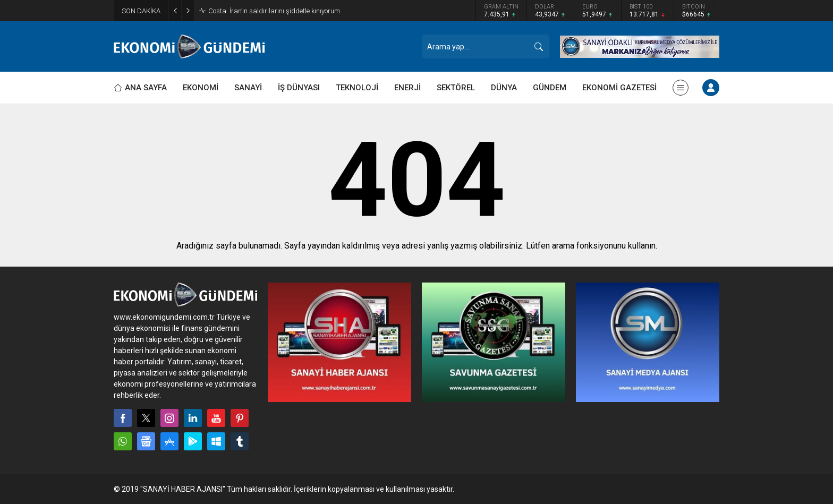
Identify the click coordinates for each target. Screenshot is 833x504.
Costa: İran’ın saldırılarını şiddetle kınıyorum (274, 11)
